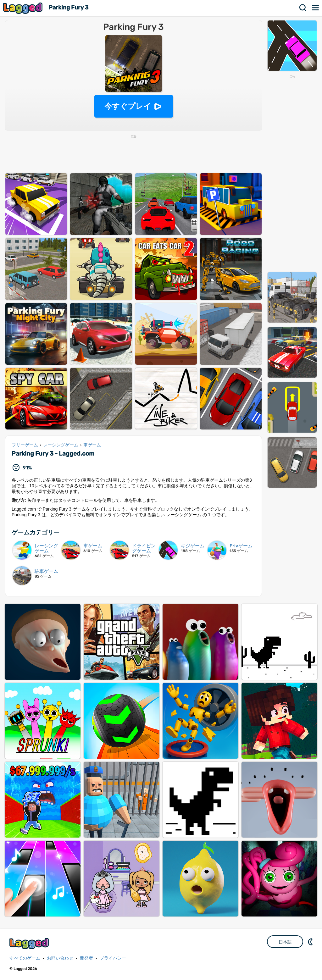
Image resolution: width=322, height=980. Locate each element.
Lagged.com (30, 943)
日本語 (285, 942)
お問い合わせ (60, 958)
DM (311, 942)
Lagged (24, 8)
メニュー (316, 8)
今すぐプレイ (128, 106)
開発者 (86, 958)
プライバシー (113, 958)
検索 (303, 8)
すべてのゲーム (25, 958)
